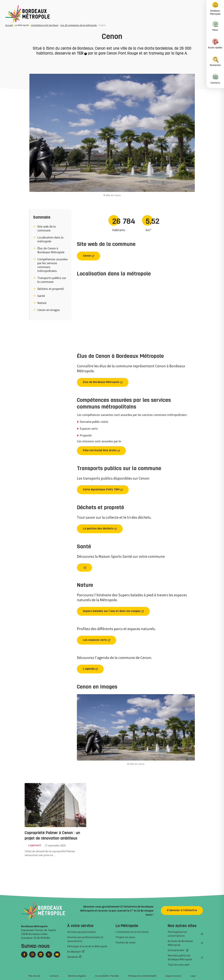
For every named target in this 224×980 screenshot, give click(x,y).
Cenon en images (49, 310)
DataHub (73, 957)
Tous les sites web (179, 965)
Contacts (215, 79)
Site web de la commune (46, 228)
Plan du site (34, 976)
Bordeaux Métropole (215, 9)
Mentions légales (77, 976)
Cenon (87, 256)
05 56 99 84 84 (42, 938)
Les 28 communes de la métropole (79, 25)
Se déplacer (74, 951)
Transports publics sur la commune (52, 280)
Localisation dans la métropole (50, 239)
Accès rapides (215, 44)
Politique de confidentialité (142, 976)
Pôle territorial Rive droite (100, 451)
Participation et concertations (177, 934)
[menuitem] (215, 9)
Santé (41, 296)
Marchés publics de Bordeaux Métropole (180, 957)
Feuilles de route (126, 942)
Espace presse (173, 976)
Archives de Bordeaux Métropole (180, 943)
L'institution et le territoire (45, 25)
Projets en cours (125, 937)
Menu (215, 26)
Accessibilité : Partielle (107, 976)
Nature (42, 303)
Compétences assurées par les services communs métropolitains (53, 265)
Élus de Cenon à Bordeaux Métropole (51, 250)
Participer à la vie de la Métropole (87, 946)
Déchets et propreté (51, 289)
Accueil (9, 25)
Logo (193, 976)
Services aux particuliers (82, 932)
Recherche (215, 61)
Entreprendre (176, 950)
